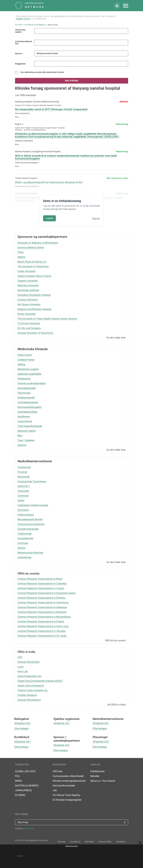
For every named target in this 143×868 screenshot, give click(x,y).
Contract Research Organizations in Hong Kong (43, 603)
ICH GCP (19, 25)
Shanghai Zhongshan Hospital (34, 295)
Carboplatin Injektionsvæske (33, 505)
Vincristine (23, 510)
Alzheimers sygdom (28, 369)
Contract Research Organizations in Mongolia (42, 612)
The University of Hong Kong (33, 267)
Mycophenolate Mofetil (30, 519)
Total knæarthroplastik (30, 426)
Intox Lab (23, 671)
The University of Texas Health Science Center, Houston (47, 319)
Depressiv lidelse (27, 431)
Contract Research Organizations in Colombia (42, 584)
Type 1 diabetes (26, 440)
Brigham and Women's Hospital (34, 309)
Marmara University (28, 285)
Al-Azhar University (28, 300)
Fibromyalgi (24, 393)
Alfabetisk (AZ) (22, 723)
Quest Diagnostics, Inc (30, 676)
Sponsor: (19, 54)
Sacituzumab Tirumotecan (32, 482)
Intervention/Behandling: (23, 43)
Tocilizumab (24, 467)
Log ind (49, 218)
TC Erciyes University (29, 323)
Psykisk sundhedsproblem (32, 383)
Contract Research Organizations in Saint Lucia (43, 626)
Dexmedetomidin (27, 388)
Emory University (27, 314)
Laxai (20, 667)
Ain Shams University (29, 304)
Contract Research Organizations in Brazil (40, 579)
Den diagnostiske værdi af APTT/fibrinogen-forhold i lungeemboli (51, 109)
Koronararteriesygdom (30, 407)
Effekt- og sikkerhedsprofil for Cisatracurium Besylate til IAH (49, 182)
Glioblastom (24, 379)
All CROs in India (117, 705)
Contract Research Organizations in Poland (41, 622)
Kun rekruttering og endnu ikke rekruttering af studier (40, 72)
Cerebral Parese (26, 360)
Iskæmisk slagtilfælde (29, 374)
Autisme (22, 445)
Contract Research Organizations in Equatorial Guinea (47, 593)
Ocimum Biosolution (29, 662)
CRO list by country (115, 641)
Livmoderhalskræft (28, 402)
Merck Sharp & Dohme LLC (32, 262)
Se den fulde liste (116, 338)
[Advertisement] (71, 855)
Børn (20, 436)
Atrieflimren (24, 417)
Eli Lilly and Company (29, 328)
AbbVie (21, 257)
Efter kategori (21, 729)
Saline (21, 500)
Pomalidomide (25, 538)
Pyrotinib (22, 472)
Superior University (28, 281)
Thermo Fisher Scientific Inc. (33, 690)
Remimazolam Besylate (30, 553)
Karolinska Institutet (28, 290)
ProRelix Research (27, 695)
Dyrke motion (25, 355)
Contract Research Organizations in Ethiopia (41, 598)
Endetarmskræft (26, 398)
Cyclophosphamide (28, 529)
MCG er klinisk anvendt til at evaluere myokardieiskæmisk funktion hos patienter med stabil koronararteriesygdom (66, 157)
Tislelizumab (24, 534)
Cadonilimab (24, 557)
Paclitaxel (23, 543)
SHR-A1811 (24, 486)
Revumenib (24, 477)
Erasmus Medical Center (31, 248)
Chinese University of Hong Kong (35, 333)
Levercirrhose (25, 421)
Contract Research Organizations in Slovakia (42, 631)
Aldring (21, 364)
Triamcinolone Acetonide (31, 524)
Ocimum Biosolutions (29, 700)
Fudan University (27, 271)
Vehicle (21, 548)
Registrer (96, 218)
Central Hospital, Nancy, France (34, 276)
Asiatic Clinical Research (31, 686)
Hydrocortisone (26, 515)
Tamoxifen (23, 491)
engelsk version (23, 19)
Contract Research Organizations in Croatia (41, 588)
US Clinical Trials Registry (35, 25)
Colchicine (23, 496)
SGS (20, 657)
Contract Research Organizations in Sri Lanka (42, 636)
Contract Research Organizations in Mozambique (44, 617)
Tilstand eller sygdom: (20, 31)
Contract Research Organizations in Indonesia (42, 607)
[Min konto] (117, 6)
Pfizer (21, 252)
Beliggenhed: (20, 64)
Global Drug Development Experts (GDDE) (40, 681)
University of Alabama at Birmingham (38, 243)
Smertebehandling (27, 412)
